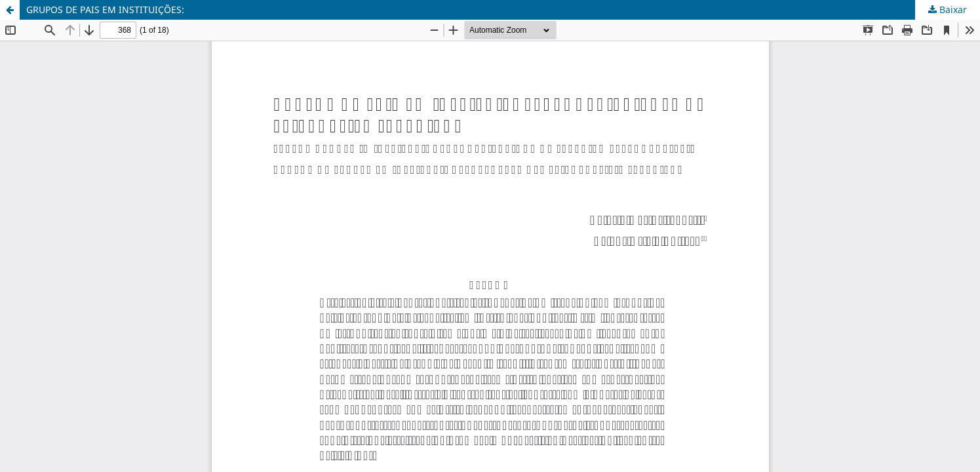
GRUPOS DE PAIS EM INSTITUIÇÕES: (105, 10)
